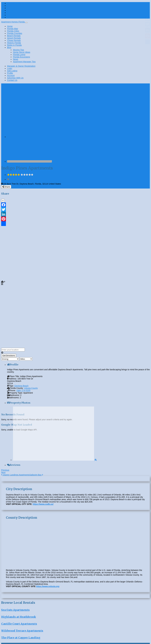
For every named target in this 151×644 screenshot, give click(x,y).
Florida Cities (13, 31)
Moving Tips (19, 50)
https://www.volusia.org (48, 586)
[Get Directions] (9, 356)
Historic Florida (14, 43)
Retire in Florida (14, 45)
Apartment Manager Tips (24, 62)
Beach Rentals (14, 36)
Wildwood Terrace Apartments (22, 631)
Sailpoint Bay (36, 475)
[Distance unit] (26, 359)
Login (10, 6)
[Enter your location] (13, 350)
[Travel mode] (10, 359)
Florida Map (13, 29)
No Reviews (13, 177)
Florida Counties (15, 33)
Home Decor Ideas (22, 52)
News (16, 59)
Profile (10, 10)
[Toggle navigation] (26, 23)
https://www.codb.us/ (43, 504)
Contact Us (12, 17)
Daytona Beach (21, 386)
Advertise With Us (15, 15)
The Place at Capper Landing (21, 638)
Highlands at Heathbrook (19, 617)
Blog (9, 47)
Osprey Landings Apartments (15, 475)
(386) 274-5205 (23, 390)
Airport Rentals (14, 38)
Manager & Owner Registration (21, 3)
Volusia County (59, 161)
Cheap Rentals (14, 40)
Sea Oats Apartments (15, 610)
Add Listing (12, 8)
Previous (5, 470)
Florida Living (19, 55)
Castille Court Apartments (19, 624)
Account (11, 13)
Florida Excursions (21, 57)
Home (10, 26)
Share (6, 187)
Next (3, 472)
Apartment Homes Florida (13, 22)
